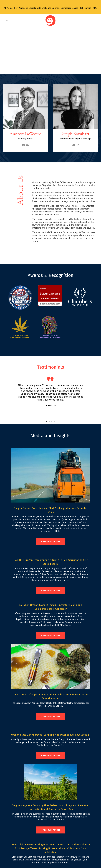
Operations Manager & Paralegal (76, 139)
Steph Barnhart (76, 134)
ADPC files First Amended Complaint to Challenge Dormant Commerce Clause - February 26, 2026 (50, 8)
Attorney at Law (25, 139)
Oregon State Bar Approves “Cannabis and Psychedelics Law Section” (51, 735)
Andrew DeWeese (25, 134)
